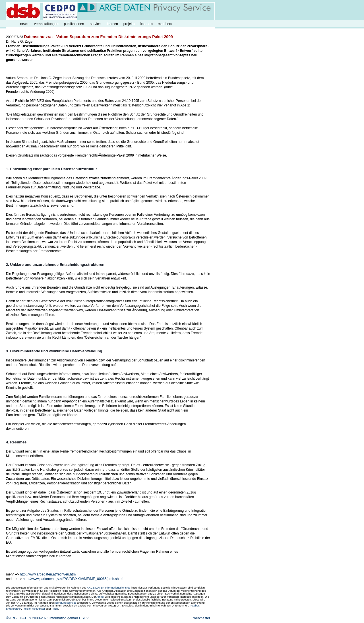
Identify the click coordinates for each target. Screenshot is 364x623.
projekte (130, 24)
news (24, 24)
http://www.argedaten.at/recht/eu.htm (48, 574)
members (165, 24)
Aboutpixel (39, 609)
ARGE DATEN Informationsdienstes (108, 588)
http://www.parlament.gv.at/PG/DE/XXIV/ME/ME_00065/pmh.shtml (73, 579)
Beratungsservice (66, 603)
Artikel (100, 597)
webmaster (202, 618)
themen (112, 24)
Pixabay (194, 605)
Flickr (55, 609)
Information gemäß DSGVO (70, 618)
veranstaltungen (46, 24)
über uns (147, 24)
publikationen (74, 24)
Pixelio (27, 609)
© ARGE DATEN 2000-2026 (27, 618)
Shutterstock (14, 609)
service (95, 24)
